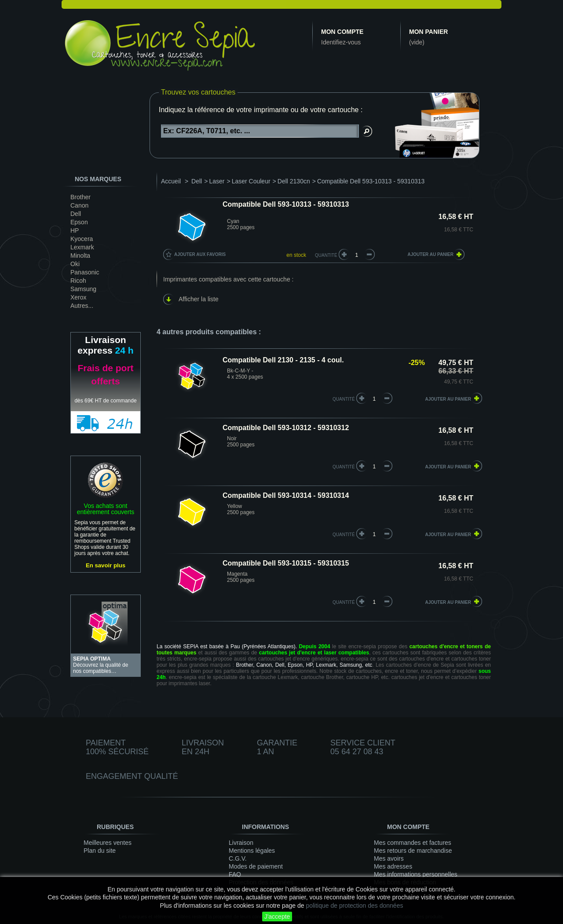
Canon (79, 205)
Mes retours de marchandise (413, 851)
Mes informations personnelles (416, 874)
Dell (76, 214)
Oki (75, 264)
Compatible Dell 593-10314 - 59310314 (286, 495)
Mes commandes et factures (413, 843)
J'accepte (277, 917)
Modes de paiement (256, 866)
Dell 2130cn (294, 181)
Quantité (326, 255)
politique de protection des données (354, 906)
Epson (79, 222)
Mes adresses (393, 866)
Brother (80, 197)
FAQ (235, 874)
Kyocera (82, 239)
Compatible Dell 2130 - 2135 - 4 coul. (283, 360)
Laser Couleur (251, 181)
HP (75, 230)
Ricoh (78, 281)
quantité (344, 399)
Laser (217, 181)
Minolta (80, 256)
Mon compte (342, 32)
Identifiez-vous (341, 42)
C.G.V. (238, 858)
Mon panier (428, 32)
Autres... (82, 306)
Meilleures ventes (108, 843)
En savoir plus (106, 565)
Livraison (241, 843)
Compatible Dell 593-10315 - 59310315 (286, 563)
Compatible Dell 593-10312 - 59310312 (286, 428)
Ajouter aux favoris (200, 254)
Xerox (79, 297)
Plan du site (100, 851)
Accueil (171, 181)
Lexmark (82, 247)
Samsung (83, 289)
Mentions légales (252, 851)
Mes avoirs (389, 858)
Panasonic (85, 272)
